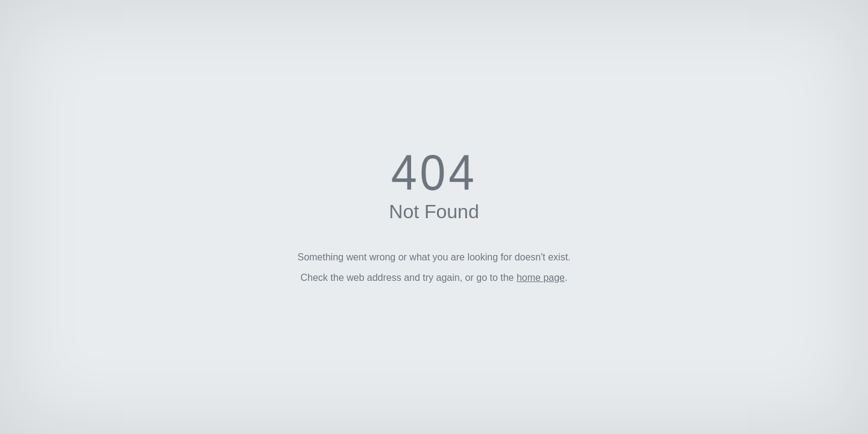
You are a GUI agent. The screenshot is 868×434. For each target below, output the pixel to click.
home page (541, 278)
